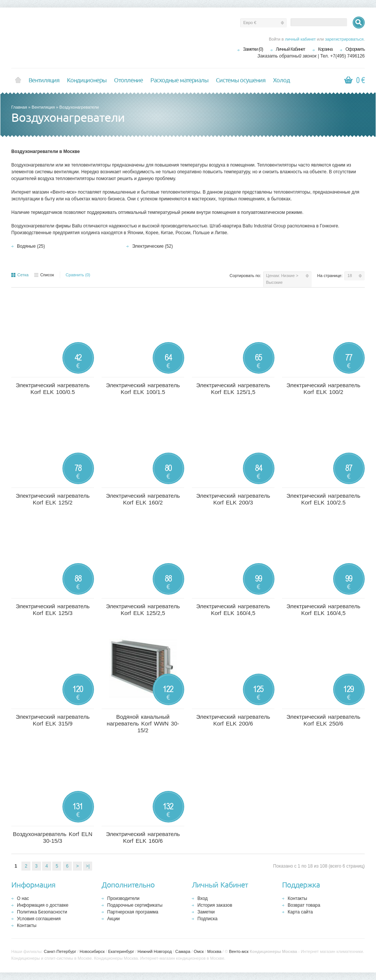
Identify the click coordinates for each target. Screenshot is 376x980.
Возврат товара (304, 905)
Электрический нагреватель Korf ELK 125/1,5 (233, 389)
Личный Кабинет (291, 49)
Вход (202, 898)
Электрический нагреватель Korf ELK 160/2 (143, 499)
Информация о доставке (43, 905)
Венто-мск (239, 951)
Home (18, 80)
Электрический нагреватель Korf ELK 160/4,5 (233, 610)
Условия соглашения (39, 919)
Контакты (27, 925)
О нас (23, 898)
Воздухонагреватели (79, 107)
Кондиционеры (87, 80)
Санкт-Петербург (60, 951)
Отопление (128, 80)
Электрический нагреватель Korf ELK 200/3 (233, 499)
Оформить (355, 49)
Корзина (325, 49)
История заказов (215, 905)
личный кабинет (300, 39)
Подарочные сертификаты (135, 905)
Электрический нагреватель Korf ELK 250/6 (324, 720)
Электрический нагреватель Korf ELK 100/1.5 (143, 389)
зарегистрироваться (344, 39)
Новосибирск (92, 951)
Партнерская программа (133, 912)
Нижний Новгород (155, 951)
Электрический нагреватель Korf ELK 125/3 (53, 610)
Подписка (207, 919)
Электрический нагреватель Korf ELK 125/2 (53, 499)
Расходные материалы (179, 80)
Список (44, 275)
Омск (199, 951)
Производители (123, 898)
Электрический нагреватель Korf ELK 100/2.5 (324, 499)
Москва (214, 951)
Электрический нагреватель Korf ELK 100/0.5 (53, 389)
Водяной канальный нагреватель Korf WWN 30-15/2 (143, 723)
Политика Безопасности (42, 912)
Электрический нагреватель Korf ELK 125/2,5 (143, 610)
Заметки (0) (253, 49)
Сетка (20, 275)
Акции (114, 919)
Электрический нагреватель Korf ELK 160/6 (143, 837)
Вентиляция (44, 80)
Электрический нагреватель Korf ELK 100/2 (324, 389)
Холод (281, 80)
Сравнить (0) (78, 275)
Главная (19, 107)
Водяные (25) (31, 246)
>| (88, 866)
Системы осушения (241, 80)
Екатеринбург (121, 951)
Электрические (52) (152, 246)
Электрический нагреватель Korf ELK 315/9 (53, 720)
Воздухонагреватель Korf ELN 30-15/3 (52, 837)
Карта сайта (300, 912)
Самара (183, 951)
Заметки (206, 912)
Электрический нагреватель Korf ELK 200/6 (233, 720)
